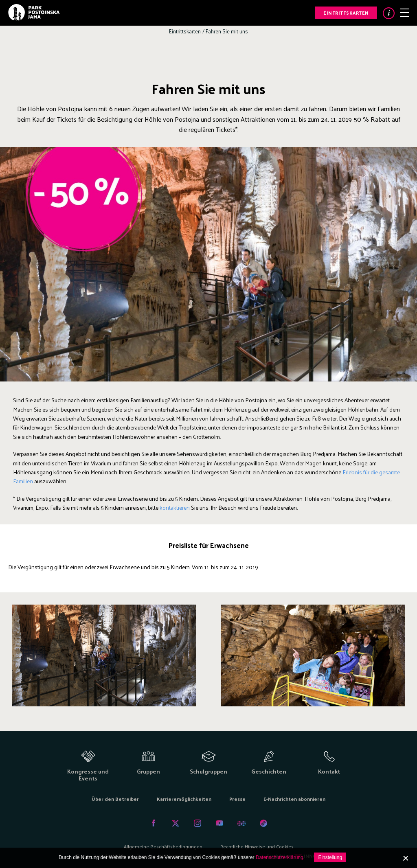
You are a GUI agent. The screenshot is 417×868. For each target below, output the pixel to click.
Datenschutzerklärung (280, 857)
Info (389, 13)
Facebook (154, 823)
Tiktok (263, 823)
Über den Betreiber (115, 799)
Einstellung (330, 857)
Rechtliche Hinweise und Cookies (257, 846)
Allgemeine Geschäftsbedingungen (163, 846)
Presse (237, 799)
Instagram (198, 823)
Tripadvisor (241, 823)
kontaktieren (175, 507)
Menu (405, 13)
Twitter (176, 823)
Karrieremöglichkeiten (184, 799)
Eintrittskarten (346, 13)
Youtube (219, 823)
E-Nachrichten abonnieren (294, 799)
